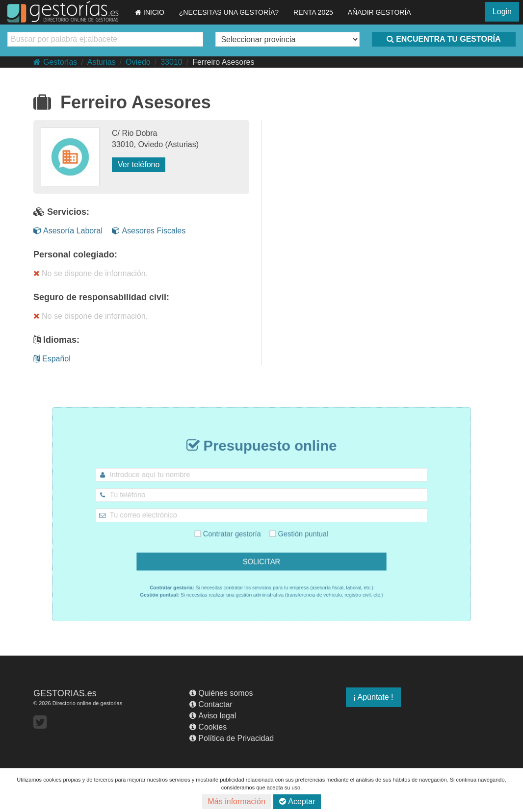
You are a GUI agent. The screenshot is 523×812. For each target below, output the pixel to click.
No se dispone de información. (91, 273)
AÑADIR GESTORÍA (379, 12)
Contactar (211, 704)
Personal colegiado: (75, 254)
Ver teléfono (139, 165)
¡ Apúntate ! (373, 697)
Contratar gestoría (234, 530)
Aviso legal (213, 716)
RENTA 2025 (313, 12)
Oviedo (138, 62)
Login (502, 12)
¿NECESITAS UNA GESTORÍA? (229, 12)
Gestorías (55, 62)
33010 (171, 62)
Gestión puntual (292, 530)
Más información (237, 801)
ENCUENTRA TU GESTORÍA (444, 39)
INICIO (150, 12)
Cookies (208, 727)
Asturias (102, 62)
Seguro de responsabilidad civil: (101, 297)
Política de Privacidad (232, 738)
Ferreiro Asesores (223, 62)
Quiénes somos (221, 693)
